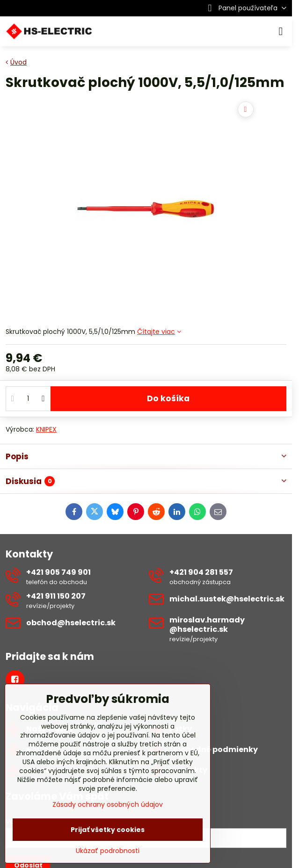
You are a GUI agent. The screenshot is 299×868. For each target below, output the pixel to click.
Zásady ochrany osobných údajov (108, 804)
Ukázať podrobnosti (108, 851)
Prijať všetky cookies (108, 830)
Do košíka (168, 403)
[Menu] (281, 31)
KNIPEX (46, 429)
